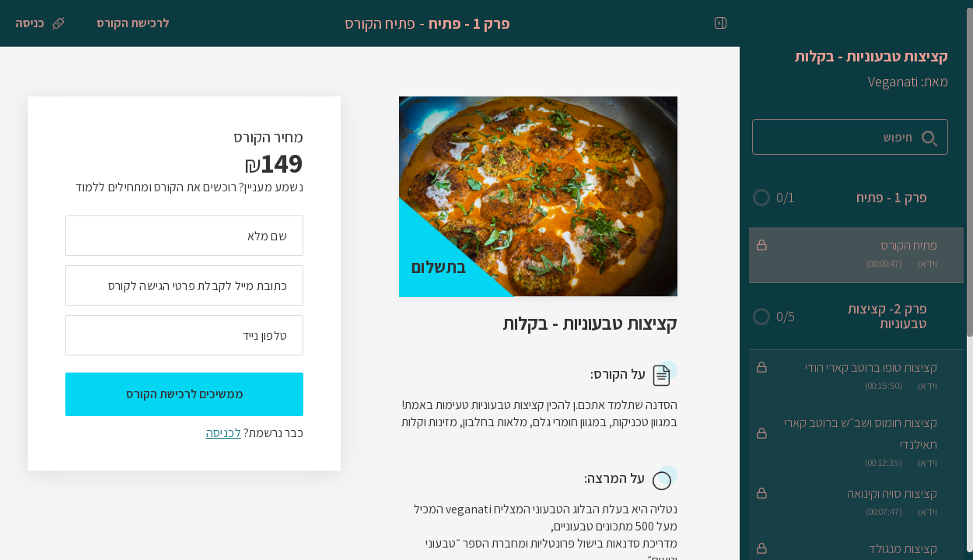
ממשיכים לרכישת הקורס (185, 394)
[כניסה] (40, 23)
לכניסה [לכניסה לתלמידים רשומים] (224, 433)
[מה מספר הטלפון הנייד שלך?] (184, 335)
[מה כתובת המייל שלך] (184, 285)
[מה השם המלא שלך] (184, 236)
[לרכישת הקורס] (133, 23)
